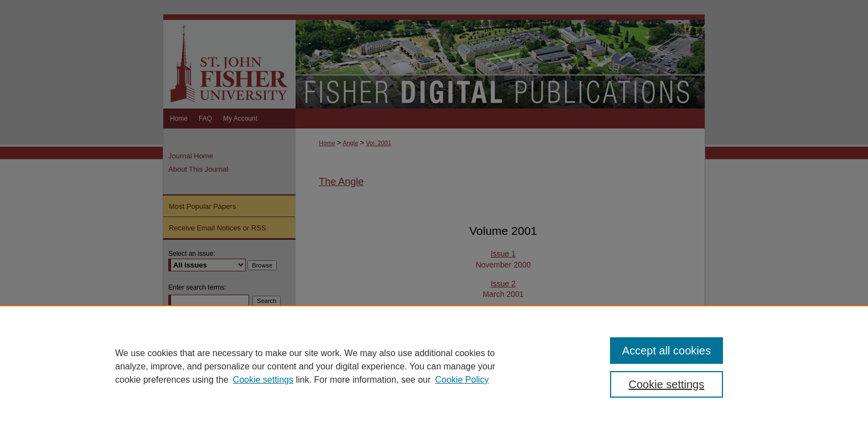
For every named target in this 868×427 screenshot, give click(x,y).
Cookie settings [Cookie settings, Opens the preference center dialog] (667, 384)
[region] (434, 366)
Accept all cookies (666, 351)
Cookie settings (263, 380)
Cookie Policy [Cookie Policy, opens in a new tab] (462, 380)
